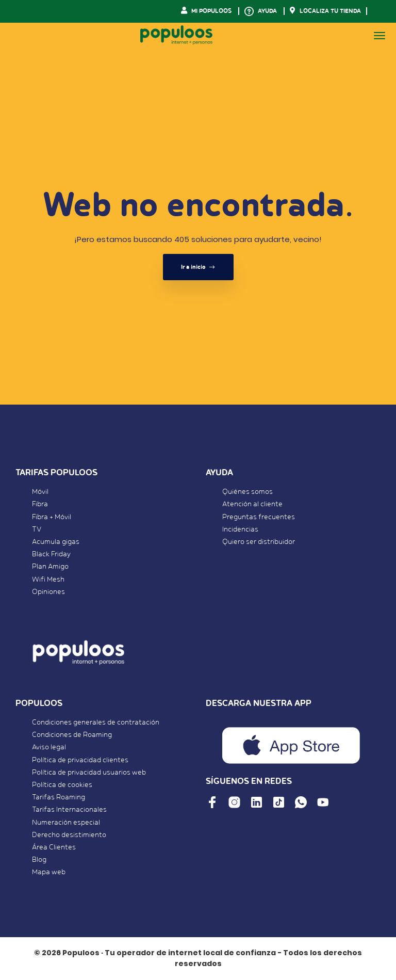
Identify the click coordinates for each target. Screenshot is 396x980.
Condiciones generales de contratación (96, 722)
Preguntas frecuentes (259, 517)
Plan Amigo (50, 567)
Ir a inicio (198, 267)
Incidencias (240, 529)
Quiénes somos (247, 492)
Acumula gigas (56, 542)
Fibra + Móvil (52, 517)
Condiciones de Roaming (72, 735)
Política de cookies (62, 785)
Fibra (40, 504)
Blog (39, 860)
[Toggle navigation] (379, 36)
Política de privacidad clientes (80, 760)
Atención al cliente (252, 504)
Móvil (40, 492)
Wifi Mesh (48, 580)
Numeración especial (66, 823)
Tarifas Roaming (59, 797)
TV (37, 529)
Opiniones (48, 592)
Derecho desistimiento (69, 835)
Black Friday (51, 554)
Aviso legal (49, 747)
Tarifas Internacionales (69, 810)
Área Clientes (54, 847)
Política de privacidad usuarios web (89, 773)
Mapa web (49, 872)
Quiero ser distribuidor (259, 542)
